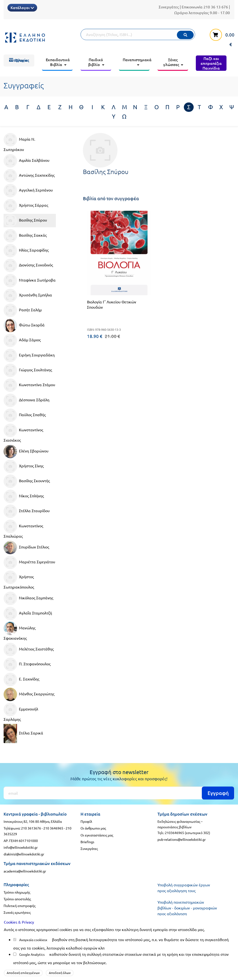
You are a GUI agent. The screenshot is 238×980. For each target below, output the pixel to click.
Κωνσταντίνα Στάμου (29, 385)
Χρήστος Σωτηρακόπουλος (19, 580)
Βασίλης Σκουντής (27, 481)
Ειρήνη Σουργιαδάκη (29, 355)
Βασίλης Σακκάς (25, 236)
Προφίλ (86, 821)
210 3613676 (31, 828)
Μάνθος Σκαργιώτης (29, 694)
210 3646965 (53, 828)
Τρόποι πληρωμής (17, 892)
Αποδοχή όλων (60, 973)
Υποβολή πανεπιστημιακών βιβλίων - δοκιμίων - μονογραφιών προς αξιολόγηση (187, 908)
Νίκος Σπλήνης (24, 496)
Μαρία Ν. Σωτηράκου (19, 142)
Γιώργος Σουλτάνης (28, 370)
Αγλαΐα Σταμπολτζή (28, 613)
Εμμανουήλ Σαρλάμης (21, 712)
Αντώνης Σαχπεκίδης (29, 176)
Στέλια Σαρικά (23, 733)
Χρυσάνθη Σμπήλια (28, 295)
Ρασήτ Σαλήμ (23, 310)
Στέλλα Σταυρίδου (27, 511)
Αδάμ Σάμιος (22, 340)
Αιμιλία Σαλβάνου (26, 161)
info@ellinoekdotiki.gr (21, 847)
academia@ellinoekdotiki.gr (25, 871)
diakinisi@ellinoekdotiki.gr (24, 854)
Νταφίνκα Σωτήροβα (30, 281)
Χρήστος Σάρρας (26, 206)
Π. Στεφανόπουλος (27, 664)
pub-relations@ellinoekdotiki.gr (182, 839)
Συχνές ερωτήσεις (17, 912)
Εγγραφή (218, 793)
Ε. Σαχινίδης (21, 679)
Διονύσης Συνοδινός (28, 265)
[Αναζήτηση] (138, 34)
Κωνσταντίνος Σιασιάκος (23, 433)
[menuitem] (19, 60)
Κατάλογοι (22, 7)
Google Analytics (32, 954)
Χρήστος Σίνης (24, 466)
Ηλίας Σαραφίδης (26, 251)
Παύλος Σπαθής (25, 415)
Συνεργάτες (169, 7)
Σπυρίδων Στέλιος (26, 547)
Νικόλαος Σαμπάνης (28, 598)
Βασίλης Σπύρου (25, 221)
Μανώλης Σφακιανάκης (20, 631)
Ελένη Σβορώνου (26, 451)
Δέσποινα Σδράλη (26, 400)
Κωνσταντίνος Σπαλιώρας (23, 529)
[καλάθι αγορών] (220, 37)
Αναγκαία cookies (32, 940)
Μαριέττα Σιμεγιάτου (29, 562)
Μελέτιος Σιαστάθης (29, 649)
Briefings (87, 842)
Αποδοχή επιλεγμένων (23, 973)
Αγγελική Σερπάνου (28, 191)
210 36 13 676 (216, 7)
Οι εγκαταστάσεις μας (97, 835)
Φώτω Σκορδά (24, 325)
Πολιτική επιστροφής (20, 906)
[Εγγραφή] (119, 793)
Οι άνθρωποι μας (93, 828)
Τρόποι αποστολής (17, 899)
